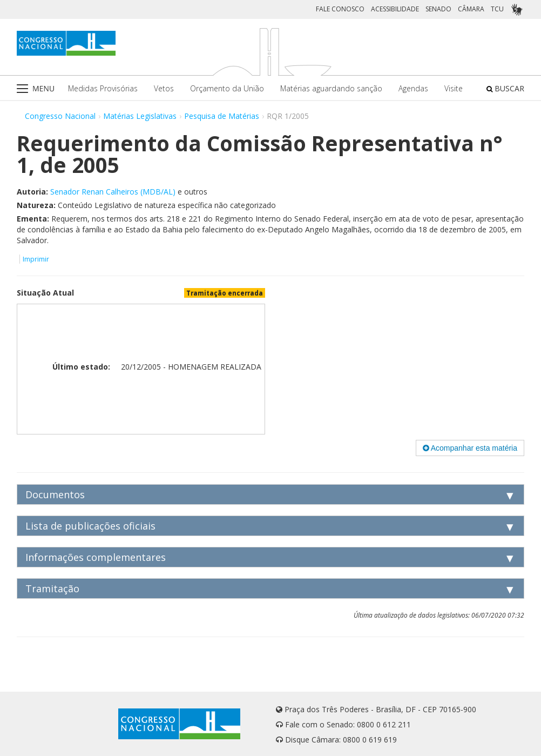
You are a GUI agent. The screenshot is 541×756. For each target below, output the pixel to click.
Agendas (413, 88)
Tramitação (52, 588)
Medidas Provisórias (103, 88)
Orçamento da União (227, 88)
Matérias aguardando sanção (331, 88)
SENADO (438, 9)
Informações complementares (96, 557)
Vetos (164, 88)
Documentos (55, 494)
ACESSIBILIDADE (395, 9)
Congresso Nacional (60, 116)
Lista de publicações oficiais (90, 526)
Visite (454, 88)
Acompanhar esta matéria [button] (470, 448)
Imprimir (36, 259)
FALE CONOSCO (340, 9)
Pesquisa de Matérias (222, 116)
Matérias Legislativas (140, 116)
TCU (497, 9)
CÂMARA (471, 9)
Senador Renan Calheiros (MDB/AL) (113, 192)
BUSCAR (505, 88)
